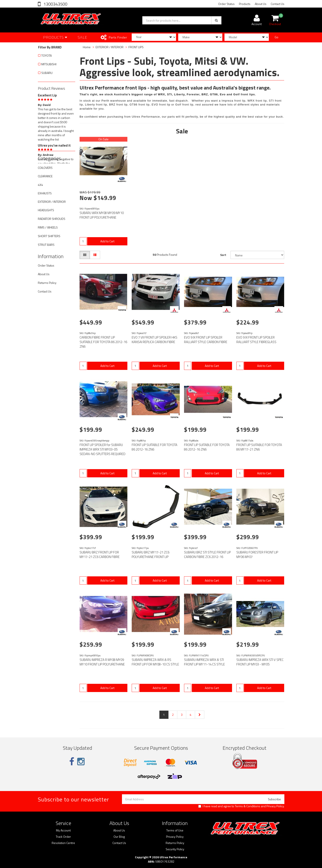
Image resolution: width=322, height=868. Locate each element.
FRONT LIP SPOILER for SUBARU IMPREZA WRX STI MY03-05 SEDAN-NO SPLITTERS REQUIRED (103, 449)
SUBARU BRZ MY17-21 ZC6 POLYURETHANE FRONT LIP (151, 555)
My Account (63, 830)
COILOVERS (45, 168)
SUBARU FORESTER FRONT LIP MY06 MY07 (257, 555)
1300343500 (55, 4)
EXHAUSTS (45, 193)
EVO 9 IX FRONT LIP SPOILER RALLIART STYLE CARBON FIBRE (206, 340)
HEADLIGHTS (46, 210)
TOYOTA (46, 55)
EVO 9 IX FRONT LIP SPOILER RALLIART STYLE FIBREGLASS (256, 340)
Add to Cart (107, 241)
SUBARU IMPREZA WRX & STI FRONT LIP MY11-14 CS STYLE (204, 662)
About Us (261, 4)
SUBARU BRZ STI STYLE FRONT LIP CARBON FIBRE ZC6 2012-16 (207, 555)
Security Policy (175, 849)
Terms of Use (175, 830)
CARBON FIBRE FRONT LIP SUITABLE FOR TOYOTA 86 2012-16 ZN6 (103, 342)
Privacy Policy (275, 806)
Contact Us (278, 4)
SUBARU (47, 73)
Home (87, 47)
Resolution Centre (63, 843)
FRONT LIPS (136, 47)
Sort (223, 255)
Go (276, 37)
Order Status (226, 4)
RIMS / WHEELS (48, 227)
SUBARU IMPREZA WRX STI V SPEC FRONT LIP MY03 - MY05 (260, 662)
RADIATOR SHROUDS (52, 219)
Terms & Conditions (248, 806)
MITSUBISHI (49, 64)
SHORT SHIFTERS (49, 236)
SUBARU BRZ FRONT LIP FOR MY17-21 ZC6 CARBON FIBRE (100, 555)
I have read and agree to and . (241, 806)
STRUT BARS (46, 245)
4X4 (40, 185)
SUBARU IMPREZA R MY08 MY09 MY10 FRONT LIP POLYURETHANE (102, 662)
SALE (83, 37)
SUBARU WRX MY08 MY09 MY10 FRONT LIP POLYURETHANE (102, 215)
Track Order (63, 837)
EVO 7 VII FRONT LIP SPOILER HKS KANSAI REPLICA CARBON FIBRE (155, 340)
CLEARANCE (45, 176)
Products (245, 4)
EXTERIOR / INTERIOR (52, 202)
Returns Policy (47, 283)
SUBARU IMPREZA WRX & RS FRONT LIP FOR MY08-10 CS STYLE (155, 662)
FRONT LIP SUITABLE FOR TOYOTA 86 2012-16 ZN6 (155, 447)
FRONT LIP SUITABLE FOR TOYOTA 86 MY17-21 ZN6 (259, 447)
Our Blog (119, 837)
